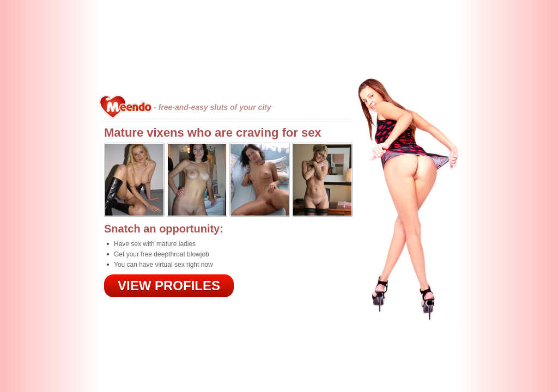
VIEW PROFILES (169, 286)
